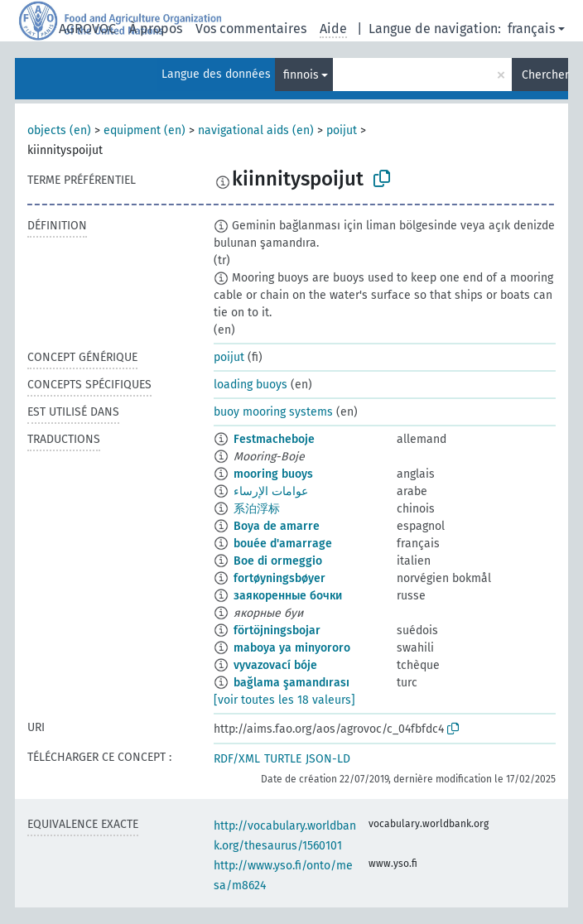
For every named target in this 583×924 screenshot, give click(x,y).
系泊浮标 (257, 509)
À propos (156, 29)
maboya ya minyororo (292, 648)
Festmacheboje (274, 439)
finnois (301, 75)
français (531, 29)
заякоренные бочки (288, 596)
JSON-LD (328, 759)
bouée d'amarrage (283, 544)
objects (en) (59, 130)
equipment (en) (145, 130)
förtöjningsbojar (277, 630)
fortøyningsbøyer (279, 578)
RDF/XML (237, 759)
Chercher (545, 75)
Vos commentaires (251, 29)
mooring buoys (273, 474)
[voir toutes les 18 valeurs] (284, 700)
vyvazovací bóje (275, 665)
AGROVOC (87, 29)
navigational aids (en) (256, 130)
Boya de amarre (277, 526)
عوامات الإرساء (271, 491)
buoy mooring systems (273, 412)
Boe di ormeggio (278, 561)
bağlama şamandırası (291, 683)
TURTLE (283, 759)
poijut (342, 130)
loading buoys (251, 385)
